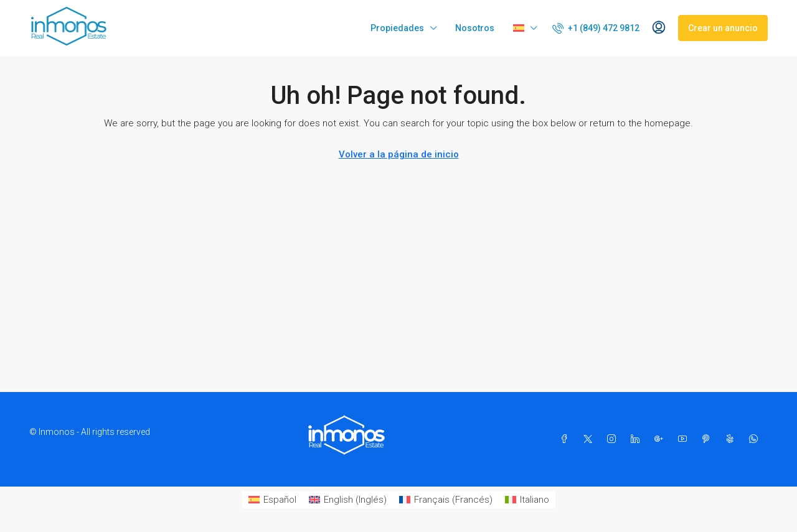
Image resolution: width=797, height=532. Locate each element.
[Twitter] (590, 439)
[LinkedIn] (638, 439)
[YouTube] (685, 439)
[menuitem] (596, 28)
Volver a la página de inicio (399, 154)
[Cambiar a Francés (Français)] (446, 500)
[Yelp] (732, 439)
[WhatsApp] (756, 439)
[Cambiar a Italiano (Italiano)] (527, 500)
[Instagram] (614, 439)
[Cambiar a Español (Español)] (272, 500)
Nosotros (475, 28)
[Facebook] (567, 439)
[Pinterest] (709, 439)
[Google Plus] (661, 439)
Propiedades (397, 28)
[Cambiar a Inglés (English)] (348, 500)
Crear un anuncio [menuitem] (723, 28)
